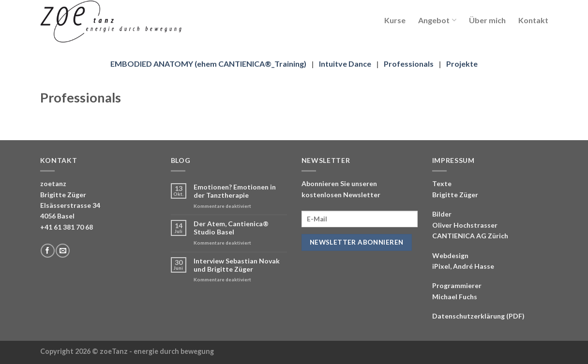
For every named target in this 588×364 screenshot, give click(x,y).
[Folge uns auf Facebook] (48, 251)
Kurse (395, 20)
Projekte (462, 64)
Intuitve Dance (345, 64)
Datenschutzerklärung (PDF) (478, 316)
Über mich (487, 20)
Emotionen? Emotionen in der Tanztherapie (235, 191)
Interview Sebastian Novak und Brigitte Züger (237, 265)
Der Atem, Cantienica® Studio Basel (231, 228)
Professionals (409, 64)
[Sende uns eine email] (63, 251)
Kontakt (533, 20)
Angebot (437, 20)
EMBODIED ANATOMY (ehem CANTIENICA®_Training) (208, 64)
